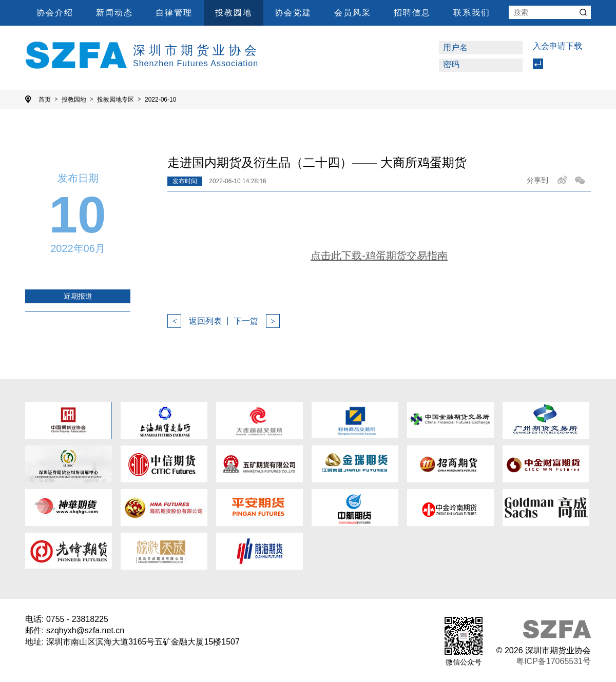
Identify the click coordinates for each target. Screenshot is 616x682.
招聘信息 (412, 13)
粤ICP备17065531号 (553, 661)
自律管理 (174, 13)
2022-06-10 (160, 100)
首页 (48, 100)
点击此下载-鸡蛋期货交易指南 (379, 256)
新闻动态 (114, 13)
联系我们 (472, 13)
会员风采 (353, 13)
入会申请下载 (557, 46)
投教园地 (234, 13)
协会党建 (293, 13)
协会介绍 (55, 13)
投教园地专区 (119, 100)
